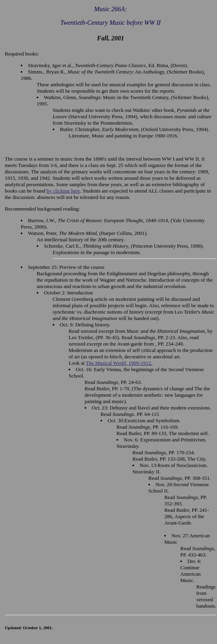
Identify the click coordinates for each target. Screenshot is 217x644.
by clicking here (63, 191)
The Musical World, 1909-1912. (119, 363)
